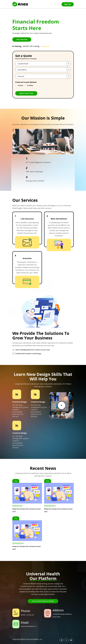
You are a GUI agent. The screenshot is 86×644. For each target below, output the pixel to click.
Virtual (21, 85)
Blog (16, 481)
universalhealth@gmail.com (29, 626)
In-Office (30, 85)
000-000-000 (30, 615)
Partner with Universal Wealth (43, 601)
